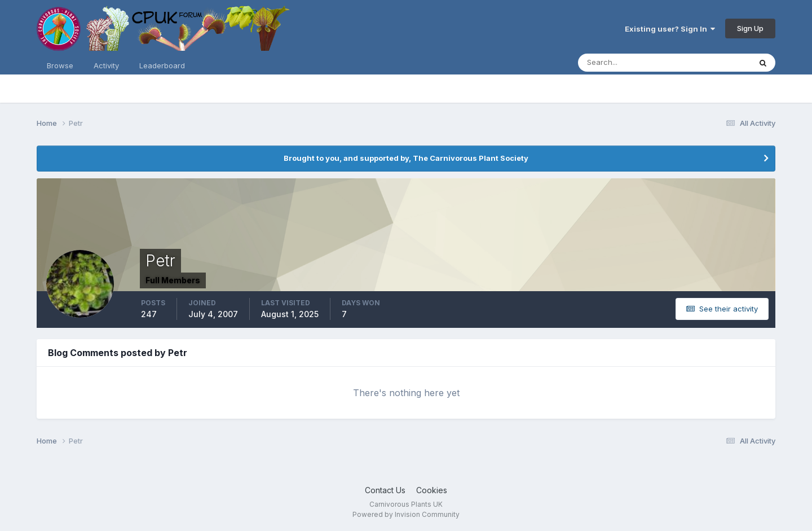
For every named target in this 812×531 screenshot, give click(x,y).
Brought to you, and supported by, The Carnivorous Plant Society (406, 158)
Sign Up (750, 28)
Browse (60, 65)
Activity (106, 65)
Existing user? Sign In (670, 29)
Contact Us (385, 490)
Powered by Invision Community (406, 514)
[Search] (628, 63)
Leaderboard (162, 65)
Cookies (432, 490)
